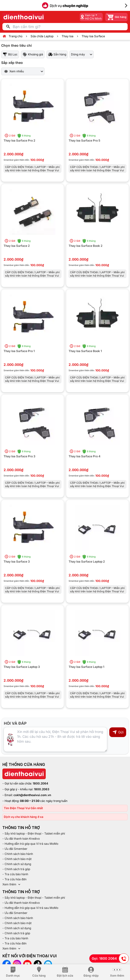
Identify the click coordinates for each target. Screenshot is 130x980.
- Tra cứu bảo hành (15, 874)
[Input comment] (55, 739)
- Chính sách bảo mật (17, 859)
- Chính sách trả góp (16, 869)
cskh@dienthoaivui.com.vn (32, 795)
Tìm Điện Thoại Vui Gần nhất (23, 808)
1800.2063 (42, 789)
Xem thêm (12, 884)
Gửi (118, 732)
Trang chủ (16, 36)
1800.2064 (40, 783)
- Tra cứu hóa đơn (14, 879)
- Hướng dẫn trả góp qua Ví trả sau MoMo (30, 844)
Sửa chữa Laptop (42, 36)
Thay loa (68, 36)
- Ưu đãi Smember (15, 849)
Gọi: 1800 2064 (110, 958)
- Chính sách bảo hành (18, 854)
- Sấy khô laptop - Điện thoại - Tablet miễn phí (34, 833)
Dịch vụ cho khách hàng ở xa (24, 817)
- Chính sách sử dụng (17, 864)
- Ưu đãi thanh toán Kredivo (21, 839)
